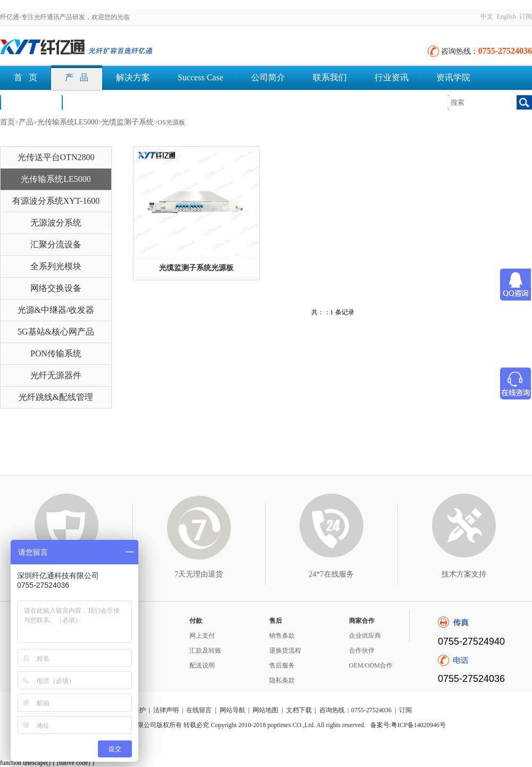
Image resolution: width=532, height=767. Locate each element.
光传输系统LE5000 (68, 122)
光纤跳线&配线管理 (56, 397)
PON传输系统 (56, 353)
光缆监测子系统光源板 (196, 268)
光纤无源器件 (56, 375)
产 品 (77, 77)
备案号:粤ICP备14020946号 (408, 725)
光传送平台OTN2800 (56, 157)
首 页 (26, 77)
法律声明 (166, 710)
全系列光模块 (56, 266)
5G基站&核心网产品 (56, 332)
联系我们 (330, 77)
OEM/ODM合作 (371, 665)
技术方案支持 (464, 574)
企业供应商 (365, 636)
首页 (7, 122)
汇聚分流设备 (56, 244)
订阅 (526, 16)
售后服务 (282, 665)
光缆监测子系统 (128, 122)
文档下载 (93, 102)
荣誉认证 (31, 102)
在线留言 (199, 710)
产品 (26, 122)
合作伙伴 (362, 651)
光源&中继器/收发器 (56, 310)
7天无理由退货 (199, 574)
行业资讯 (392, 77)
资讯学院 (453, 77)
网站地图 (265, 710)
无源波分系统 (56, 223)
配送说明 (202, 665)
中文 (487, 16)
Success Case (201, 77)
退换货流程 (285, 651)
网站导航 (232, 710)
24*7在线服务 (331, 574)
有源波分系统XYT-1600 (56, 201)
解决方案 (133, 77)
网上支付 (202, 636)
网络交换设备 (56, 288)
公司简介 (268, 77)
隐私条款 (282, 680)
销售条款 (282, 636)
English (506, 16)
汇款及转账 (205, 651)
